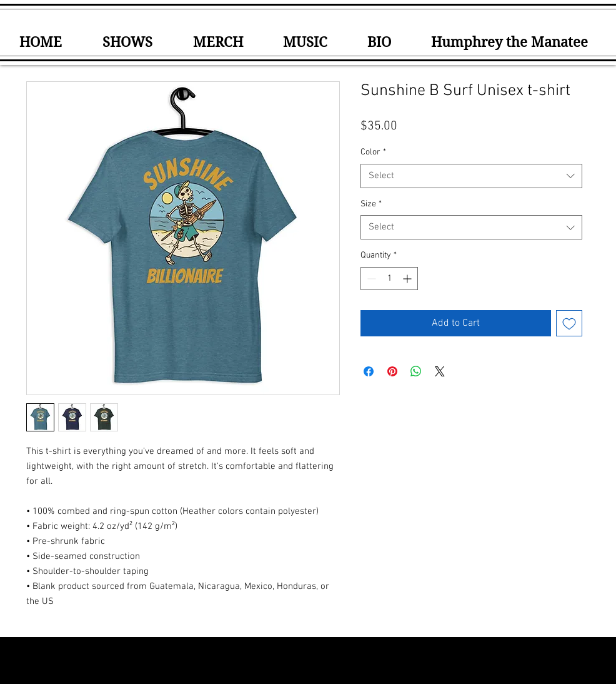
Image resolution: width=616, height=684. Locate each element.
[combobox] (471, 176)
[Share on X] (440, 371)
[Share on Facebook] (369, 371)
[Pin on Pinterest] (392, 371)
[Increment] (408, 279)
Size (371, 204)
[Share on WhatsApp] (416, 371)
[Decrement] (370, 279)
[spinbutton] (389, 279)
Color (373, 152)
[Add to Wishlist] (569, 323)
